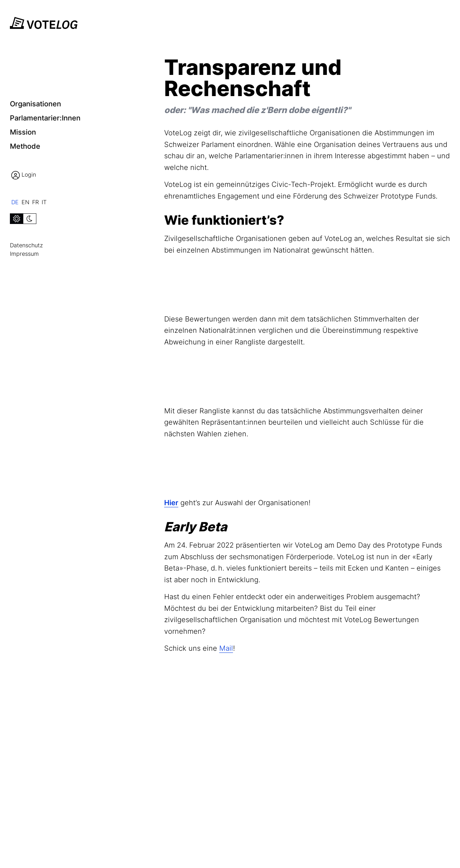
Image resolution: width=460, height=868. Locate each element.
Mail (226, 648)
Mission (23, 132)
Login (24, 175)
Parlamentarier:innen (45, 118)
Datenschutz (26, 245)
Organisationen (35, 104)
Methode (25, 146)
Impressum (24, 254)
